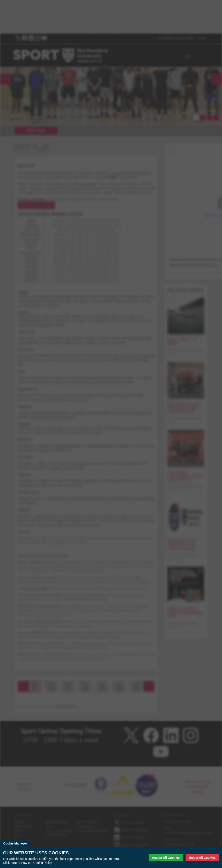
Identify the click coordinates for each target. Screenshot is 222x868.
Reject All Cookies (202, 858)
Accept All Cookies (166, 858)
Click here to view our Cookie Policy (28, 863)
